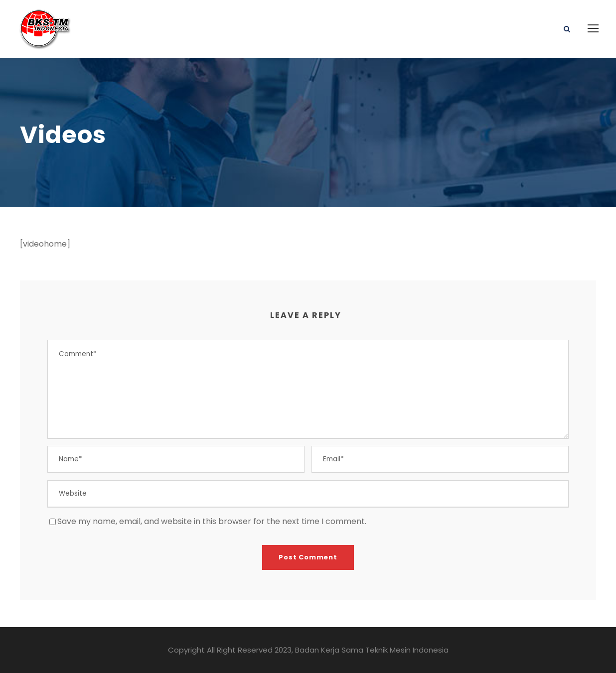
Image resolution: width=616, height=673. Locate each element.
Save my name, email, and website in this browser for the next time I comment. (212, 521)
